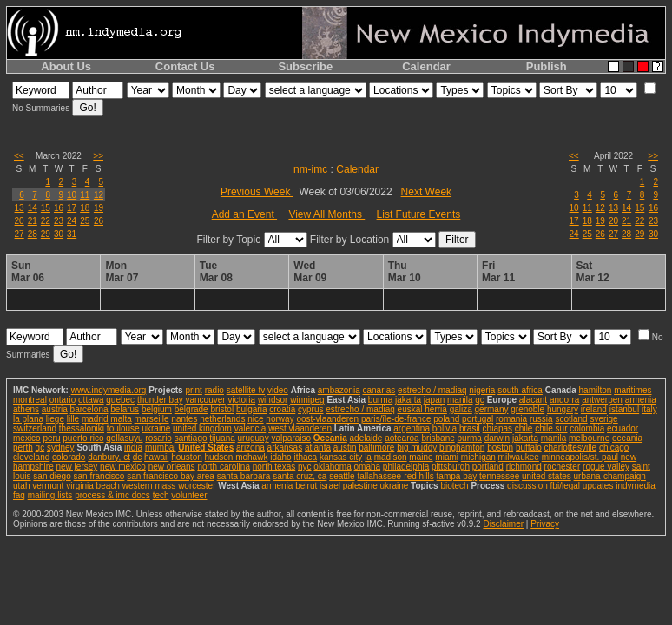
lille (73, 419)
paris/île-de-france (396, 419)
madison (391, 457)
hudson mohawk (237, 457)
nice (255, 419)
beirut (306, 486)
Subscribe (305, 66)
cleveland (31, 457)
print (193, 390)
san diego (52, 476)
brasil (470, 428)
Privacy (545, 524)
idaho (280, 457)
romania (511, 419)
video (278, 390)
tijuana (222, 438)
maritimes (632, 390)
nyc (305, 467)
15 (46, 208)
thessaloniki (82, 428)
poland (446, 419)
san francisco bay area (171, 476)
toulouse (123, 428)
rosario (158, 438)
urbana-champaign (610, 476)
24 (72, 221)
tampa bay (457, 476)
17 (72, 208)
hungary (563, 409)
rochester (563, 467)
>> (98, 156)
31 (72, 234)
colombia (587, 428)
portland (488, 467)
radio (214, 390)
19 (99, 208)
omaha (368, 467)
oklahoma (332, 467)
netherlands (222, 419)
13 (20, 208)
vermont (48, 486)
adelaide (366, 438)
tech (161, 495)
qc (480, 400)
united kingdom (202, 428)
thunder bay (160, 400)
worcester (197, 486)
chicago (614, 447)
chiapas (497, 428)
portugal (478, 419)
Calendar (426, 66)
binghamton (462, 447)
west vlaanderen (300, 428)
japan (434, 400)
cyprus (310, 409)
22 (46, 221)
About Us (66, 66)
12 (99, 195)
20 (20, 221)
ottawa (91, 400)
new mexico (123, 467)
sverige (603, 419)
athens (26, 409)
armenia (641, 400)
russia (541, 419)
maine (421, 457)
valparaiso (291, 438)
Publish (547, 66)
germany (492, 409)
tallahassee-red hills (395, 476)
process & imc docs (112, 495)
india (133, 447)
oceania (627, 438)
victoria (241, 400)
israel (330, 486)
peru (51, 438)
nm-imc (310, 169)
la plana (28, 419)
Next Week (426, 192)
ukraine (156, 428)
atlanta (318, 447)
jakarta (408, 400)
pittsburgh (451, 467)
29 (46, 234)
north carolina (224, 467)
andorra (564, 400)
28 (33, 234)
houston (187, 457)
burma (380, 400)
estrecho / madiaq (432, 390)
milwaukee (519, 457)
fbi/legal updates (582, 486)
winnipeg (307, 400)
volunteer (189, 495)
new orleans (172, 467)
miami (447, 457)
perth (23, 447)
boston (500, 447)
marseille (152, 419)
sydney (61, 447)
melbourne (589, 438)
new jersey (76, 467)
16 (59, 208)
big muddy (417, 447)
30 (59, 234)
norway (280, 419)
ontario (63, 400)
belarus (125, 409)
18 (85, 208)
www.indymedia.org (109, 390)
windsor (273, 400)
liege (55, 419)
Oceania (330, 438)
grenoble (527, 409)
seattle (342, 476)
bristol (222, 409)
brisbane (438, 438)
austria (55, 409)
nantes (184, 419)
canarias (379, 390)
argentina (412, 428)
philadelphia (406, 467)
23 (59, 221)
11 (85, 195)
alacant (533, 400)
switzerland (35, 428)
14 (33, 208)
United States (206, 447)
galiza (461, 409)
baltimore (376, 447)
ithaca (305, 457)
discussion (527, 486)
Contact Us (185, 66)
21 (33, 221)
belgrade (191, 409)
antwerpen (602, 400)
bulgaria (252, 409)
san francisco (99, 476)
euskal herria (422, 409)
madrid (95, 419)
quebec (120, 400)
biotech (454, 486)
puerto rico (83, 438)
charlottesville (571, 447)
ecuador (623, 428)
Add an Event (244, 214)
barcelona (89, 409)
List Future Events (419, 214)
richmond (524, 467)
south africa (520, 390)
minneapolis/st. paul (580, 457)
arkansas (285, 447)
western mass (149, 486)
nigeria (482, 390)
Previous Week (257, 192)
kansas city (341, 457)
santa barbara (244, 476)
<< (19, 156)
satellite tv (246, 390)
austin (345, 447)
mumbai (161, 447)
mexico (27, 438)
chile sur (551, 428)
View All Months (326, 214)
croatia (282, 409)
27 (20, 234)
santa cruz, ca (300, 476)
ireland (594, 409)
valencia (250, 428)
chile (524, 428)
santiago (191, 438)
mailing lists (50, 495)
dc (138, 457)
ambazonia (339, 390)
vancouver (206, 400)
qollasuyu (124, 438)
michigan (478, 457)
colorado (69, 457)
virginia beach (93, 486)
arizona (250, 447)
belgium (157, 409)
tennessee (499, 476)
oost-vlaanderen (327, 419)
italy (649, 409)
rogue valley (606, 467)
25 (85, 221)
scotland (571, 419)
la (368, 457)
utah (21, 486)
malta (121, 419)
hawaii (156, 457)
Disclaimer (503, 524)
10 (72, 195)
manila (460, 400)
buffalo (529, 447)
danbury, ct (109, 457)
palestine (360, 486)
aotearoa (402, 438)
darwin (497, 438)
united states (547, 476)
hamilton (596, 390)
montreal (30, 400)
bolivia (445, 428)
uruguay (254, 438)
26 (99, 221)
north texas (274, 467)
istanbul (624, 409)
